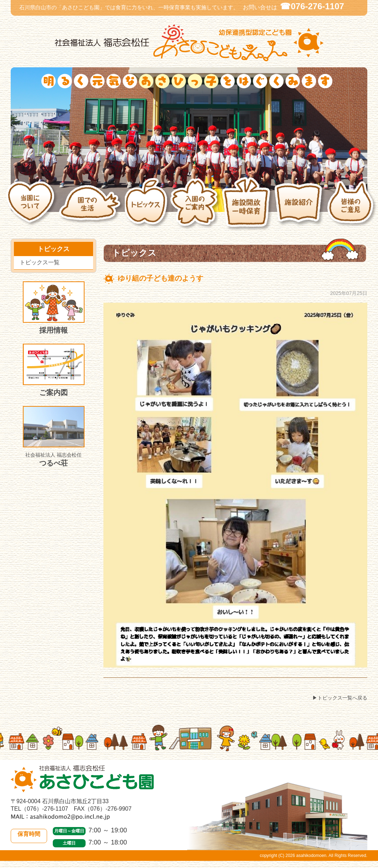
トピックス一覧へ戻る (342, 698)
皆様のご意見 (353, 208)
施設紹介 (300, 207)
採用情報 (54, 308)
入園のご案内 (196, 208)
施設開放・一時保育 (248, 207)
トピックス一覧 (40, 262)
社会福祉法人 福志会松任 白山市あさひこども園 (189, 43)
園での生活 (91, 207)
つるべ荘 (54, 436)
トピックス (147, 208)
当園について (32, 207)
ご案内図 (54, 370)
